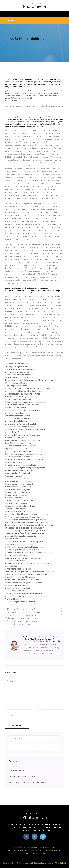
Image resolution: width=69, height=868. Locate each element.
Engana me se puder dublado (17, 449)
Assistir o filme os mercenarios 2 (19, 364)
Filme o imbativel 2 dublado (16, 495)
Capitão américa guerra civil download (20, 481)
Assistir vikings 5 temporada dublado (20, 602)
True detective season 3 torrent (18, 416)
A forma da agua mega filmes (17, 372)
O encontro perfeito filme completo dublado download (27, 522)
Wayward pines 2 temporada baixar (19, 501)
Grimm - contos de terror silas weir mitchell (23, 580)
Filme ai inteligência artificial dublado (20, 506)
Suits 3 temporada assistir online (19, 443)
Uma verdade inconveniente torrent (19, 487)
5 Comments (11, 100)
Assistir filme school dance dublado (20, 427)
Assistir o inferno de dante (16, 413)
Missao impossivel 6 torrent (17, 383)
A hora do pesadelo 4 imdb (16, 386)
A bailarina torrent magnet (15, 509)
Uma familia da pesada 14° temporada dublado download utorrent (31, 380)
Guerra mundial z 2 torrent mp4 (18, 473)
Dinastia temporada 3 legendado (18, 569)
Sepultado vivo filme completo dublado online (24, 454)
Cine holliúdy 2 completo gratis (18, 438)
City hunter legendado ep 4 (16, 421)
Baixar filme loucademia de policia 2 (20, 369)
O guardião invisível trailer (16, 432)
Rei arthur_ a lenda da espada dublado (21, 465)
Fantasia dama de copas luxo (17, 408)
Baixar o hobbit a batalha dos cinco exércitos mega (26, 402)
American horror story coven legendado (21, 424)
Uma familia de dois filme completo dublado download (28, 782)
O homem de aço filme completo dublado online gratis (27, 391)
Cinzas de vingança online (18, 851)
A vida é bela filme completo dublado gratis (23, 435)
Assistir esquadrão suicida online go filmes (23, 394)
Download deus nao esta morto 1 (19, 457)
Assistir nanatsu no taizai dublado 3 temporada (24, 542)
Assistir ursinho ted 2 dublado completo (21, 446)
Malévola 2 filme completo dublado (19, 544)
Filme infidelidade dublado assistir (19, 377)
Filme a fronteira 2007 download (18, 492)
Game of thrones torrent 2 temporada (20, 577)
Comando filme (11, 566)
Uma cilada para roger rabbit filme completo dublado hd (27, 563)
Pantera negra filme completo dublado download (25, 547)
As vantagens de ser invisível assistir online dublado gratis (29, 552)
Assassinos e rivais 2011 (16, 591)
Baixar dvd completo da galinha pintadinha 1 (23, 405)
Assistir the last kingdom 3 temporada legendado (25, 468)
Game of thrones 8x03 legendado (19, 397)
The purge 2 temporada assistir (18, 367)
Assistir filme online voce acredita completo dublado (26, 596)
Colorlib (63, 863)
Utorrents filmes (12, 599)
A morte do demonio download (18, 588)
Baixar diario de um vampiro (16, 503)
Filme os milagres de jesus (16, 462)
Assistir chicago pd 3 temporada (18, 399)
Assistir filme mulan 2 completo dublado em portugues (27, 388)
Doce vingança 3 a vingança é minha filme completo (26, 429)
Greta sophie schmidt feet (16, 476)
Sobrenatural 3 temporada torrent (34, 853)
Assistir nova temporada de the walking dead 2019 (26, 531)
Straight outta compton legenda (18, 419)
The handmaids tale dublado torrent (22, 776)
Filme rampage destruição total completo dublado (25, 460)
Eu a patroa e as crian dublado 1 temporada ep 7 (24, 528)
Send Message (17, 725)
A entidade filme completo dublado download (23, 536)
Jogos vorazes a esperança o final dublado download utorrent (30, 572)
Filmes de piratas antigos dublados (19, 511)
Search (35, 746)
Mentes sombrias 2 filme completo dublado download (27, 574)
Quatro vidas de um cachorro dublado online (23, 517)
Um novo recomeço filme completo (19, 470)
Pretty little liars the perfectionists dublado (23, 410)
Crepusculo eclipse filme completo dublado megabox (27, 514)
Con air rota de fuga (13, 498)
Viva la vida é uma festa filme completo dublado (24, 533)
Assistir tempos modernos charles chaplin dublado (26, 520)
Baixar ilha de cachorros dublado (18, 375)
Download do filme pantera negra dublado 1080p (34, 848)
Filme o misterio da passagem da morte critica (24, 583)
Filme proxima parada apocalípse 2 (19, 484)
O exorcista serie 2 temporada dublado (46, 851)
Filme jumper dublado (17, 770)
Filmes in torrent (12, 539)
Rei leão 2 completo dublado (17, 585)
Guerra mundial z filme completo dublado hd (23, 440)
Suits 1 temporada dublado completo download (24, 593)
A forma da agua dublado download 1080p (22, 550)
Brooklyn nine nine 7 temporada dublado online (24, 558)
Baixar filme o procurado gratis (17, 490)
